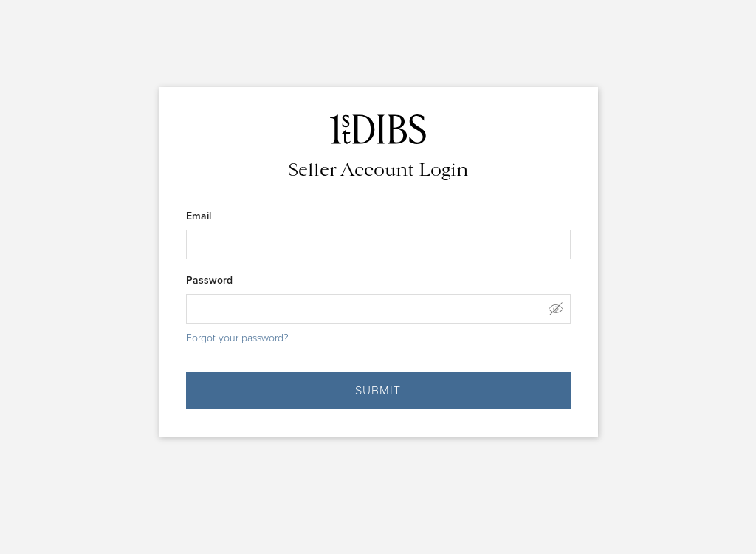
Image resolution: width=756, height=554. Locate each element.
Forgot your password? (237, 338)
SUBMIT (378, 390)
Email (199, 216)
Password (209, 280)
